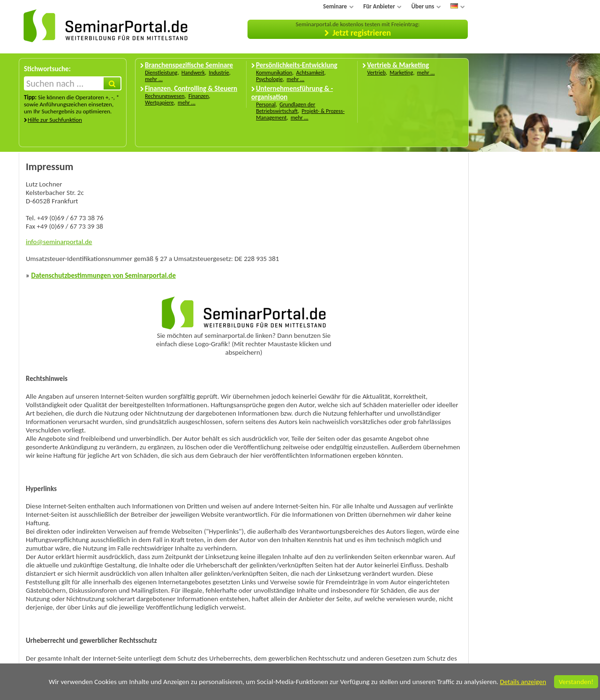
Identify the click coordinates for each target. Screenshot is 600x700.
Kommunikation (274, 73)
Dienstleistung (161, 73)
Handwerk (193, 73)
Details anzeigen (523, 682)
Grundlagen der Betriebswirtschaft (285, 108)
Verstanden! (576, 682)
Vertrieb (376, 73)
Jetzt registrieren (362, 33)
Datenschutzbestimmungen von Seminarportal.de (103, 276)
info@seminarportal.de (59, 242)
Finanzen (199, 96)
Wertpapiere (159, 103)
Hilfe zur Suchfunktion (55, 120)
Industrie (219, 73)
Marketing (401, 73)
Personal (266, 104)
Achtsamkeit (310, 73)
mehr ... (154, 79)
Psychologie (269, 79)
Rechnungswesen (165, 96)
